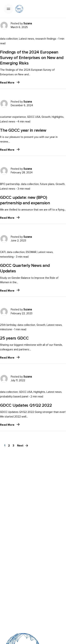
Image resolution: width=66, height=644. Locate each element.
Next (23, 446)
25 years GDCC (14, 338)
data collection (9, 39)
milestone (6, 329)
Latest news (27, 39)
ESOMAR (31, 252)
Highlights (58, 117)
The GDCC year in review (23, 130)
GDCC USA (34, 117)
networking (7, 257)
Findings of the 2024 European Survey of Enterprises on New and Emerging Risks (32, 58)
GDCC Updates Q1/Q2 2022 (26, 405)
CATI (3, 252)
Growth (46, 117)
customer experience (13, 117)
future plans (47, 184)
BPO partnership (10, 184)
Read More (10, 83)
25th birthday (8, 325)
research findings (46, 39)
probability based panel (14, 397)
